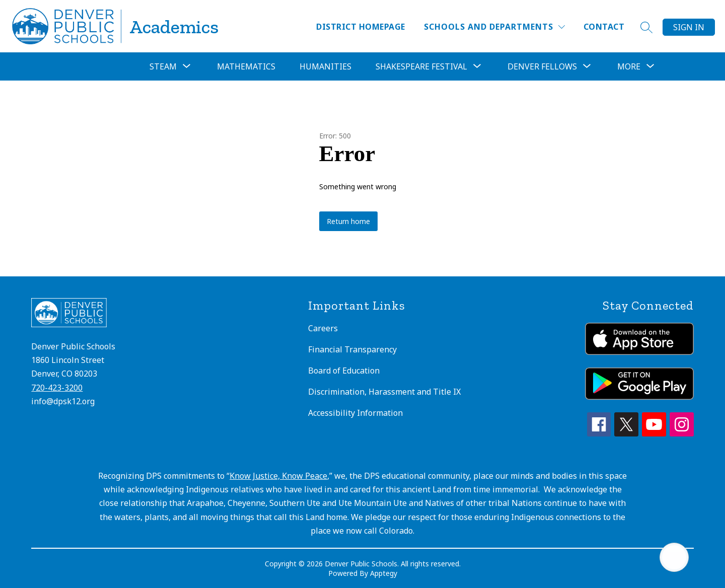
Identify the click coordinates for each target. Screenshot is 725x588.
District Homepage (360, 27)
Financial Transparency (352, 349)
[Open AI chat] (674, 557)
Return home (348, 221)
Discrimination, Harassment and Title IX (384, 392)
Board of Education (344, 371)
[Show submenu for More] (629, 66)
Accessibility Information (355, 413)
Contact (604, 27)
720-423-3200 (57, 388)
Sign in (689, 27)
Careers (323, 328)
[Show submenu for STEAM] (163, 66)
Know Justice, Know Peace (278, 476)
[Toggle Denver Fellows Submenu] (587, 66)
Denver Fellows (542, 66)
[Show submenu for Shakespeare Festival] (421, 66)
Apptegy (384, 573)
